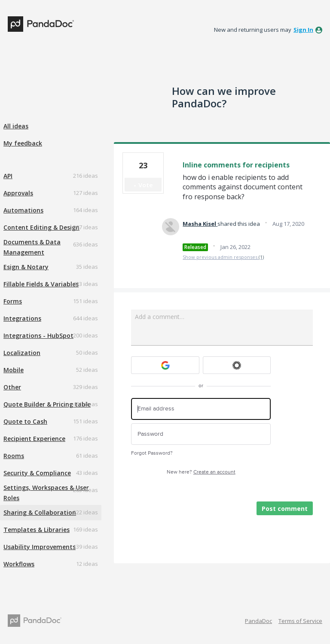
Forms (13, 301)
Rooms (14, 456)
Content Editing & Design (41, 227)
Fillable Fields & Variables (41, 284)
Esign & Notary (26, 267)
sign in (303, 30)
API (8, 176)
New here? (201, 472)
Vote (146, 185)
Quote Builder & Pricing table (47, 404)
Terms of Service (300, 621)
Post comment (285, 509)
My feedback (23, 143)
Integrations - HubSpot (38, 336)
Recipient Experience (34, 439)
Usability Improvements (40, 547)
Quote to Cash (25, 421)
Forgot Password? (152, 453)
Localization (22, 353)
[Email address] (201, 409)
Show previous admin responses (223, 257)
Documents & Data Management (32, 247)
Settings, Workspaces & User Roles (46, 493)
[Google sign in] (165, 365)
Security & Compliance (37, 473)
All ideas (16, 126)
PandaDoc (258, 621)
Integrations (22, 318)
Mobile (14, 370)
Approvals (18, 193)
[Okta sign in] (237, 365)
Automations (23, 210)
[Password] (201, 434)
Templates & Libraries (37, 530)
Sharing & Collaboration (40, 512)
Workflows (19, 564)
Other (12, 387)
